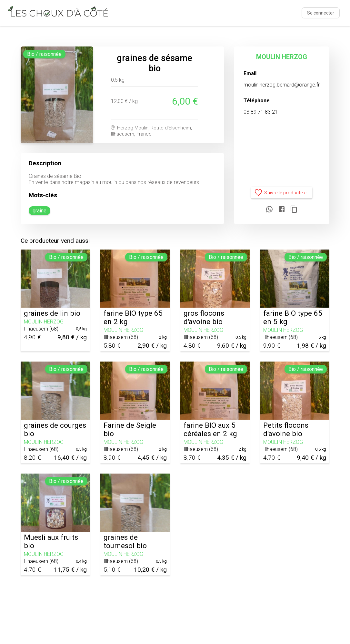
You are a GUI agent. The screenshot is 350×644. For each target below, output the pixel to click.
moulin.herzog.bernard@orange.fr (282, 85)
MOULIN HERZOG (282, 57)
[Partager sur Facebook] (282, 210)
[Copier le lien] (294, 210)
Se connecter (321, 13)
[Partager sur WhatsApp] (269, 210)
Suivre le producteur (282, 193)
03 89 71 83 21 (261, 112)
